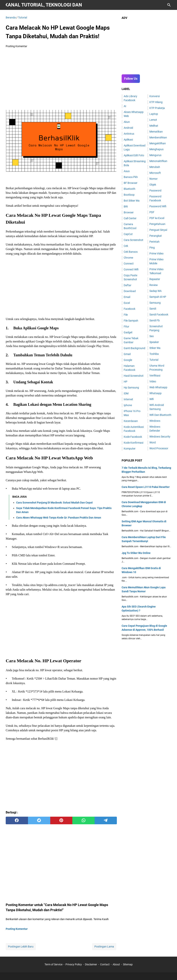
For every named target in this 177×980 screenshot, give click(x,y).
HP (126, 382)
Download (130, 291)
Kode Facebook (133, 437)
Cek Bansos (131, 252)
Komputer (130, 449)
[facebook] (17, 820)
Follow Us (131, 79)
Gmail (127, 354)
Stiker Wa (155, 348)
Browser (129, 212)
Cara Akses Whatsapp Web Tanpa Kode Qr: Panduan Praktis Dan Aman (59, 518)
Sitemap (128, 964)
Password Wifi (158, 206)
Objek (153, 185)
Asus (127, 171)
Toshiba (154, 354)
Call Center (130, 218)
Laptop (154, 114)
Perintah (154, 242)
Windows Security (160, 437)
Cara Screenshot (134, 240)
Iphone (128, 405)
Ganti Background (134, 348)
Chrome (128, 258)
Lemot (153, 120)
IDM (126, 393)
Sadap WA (155, 291)
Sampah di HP (158, 297)
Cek (126, 246)
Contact (105, 964)
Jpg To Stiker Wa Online (136, 553)
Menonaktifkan (158, 161)
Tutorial (154, 360)
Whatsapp (155, 393)
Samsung (155, 303)
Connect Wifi (131, 269)
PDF (152, 212)
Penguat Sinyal (158, 230)
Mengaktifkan (158, 143)
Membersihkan (158, 137)
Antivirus (129, 134)
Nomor (153, 179)
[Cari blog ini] (169, 5)
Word (153, 442)
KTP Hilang (156, 102)
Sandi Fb (155, 320)
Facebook (130, 309)
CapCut (128, 234)
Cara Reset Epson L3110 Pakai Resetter (146, 487)
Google (128, 360)
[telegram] (106, 820)
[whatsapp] (83, 820)
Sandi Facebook (159, 314)
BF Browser (131, 183)
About (116, 964)
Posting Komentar (16, 46)
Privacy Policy (74, 964)
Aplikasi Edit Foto (134, 155)
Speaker (154, 342)
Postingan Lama (104, 947)
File (126, 315)
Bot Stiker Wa (132, 201)
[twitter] (39, 820)
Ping (152, 248)
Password (155, 191)
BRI (126, 206)
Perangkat (156, 236)
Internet (128, 399)
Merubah (155, 167)
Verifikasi (155, 376)
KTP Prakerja (157, 108)
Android (128, 128)
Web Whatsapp (158, 387)
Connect (129, 264)
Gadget (128, 332)
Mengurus (155, 155)
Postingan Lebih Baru (21, 947)
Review (154, 285)
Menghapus (156, 149)
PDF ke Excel (157, 218)
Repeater (155, 279)
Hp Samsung (131, 388)
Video (153, 381)
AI (125, 106)
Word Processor (159, 448)
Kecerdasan (131, 421)
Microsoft (155, 173)
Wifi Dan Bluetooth (160, 415)
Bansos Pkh (131, 177)
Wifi (152, 399)
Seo (152, 336)
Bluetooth (130, 189)
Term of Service (53, 964)
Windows (155, 421)
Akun (127, 122)
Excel (127, 303)
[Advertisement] (61, 79)
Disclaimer (91, 964)
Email (127, 297)
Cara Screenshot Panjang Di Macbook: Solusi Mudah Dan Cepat (54, 503)
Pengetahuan (157, 224)
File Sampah (131, 321)
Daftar (128, 285)
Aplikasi (128, 140)
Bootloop (129, 195)
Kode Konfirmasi (134, 443)
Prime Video (156, 253)
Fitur (126, 326)
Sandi (153, 309)
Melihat (154, 126)
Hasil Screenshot (134, 376)
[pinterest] (61, 820)
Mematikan (156, 132)
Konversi (155, 96)
